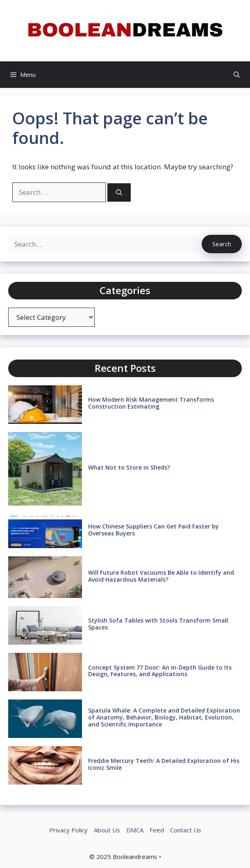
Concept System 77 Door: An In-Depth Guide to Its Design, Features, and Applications (160, 671)
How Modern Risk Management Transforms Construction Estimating (151, 403)
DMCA (135, 830)
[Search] (119, 192)
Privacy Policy (68, 830)
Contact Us (186, 830)
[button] (237, 75)
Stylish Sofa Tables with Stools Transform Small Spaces (158, 624)
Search (222, 244)
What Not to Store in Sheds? (129, 467)
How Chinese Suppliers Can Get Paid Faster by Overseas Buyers (153, 530)
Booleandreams (135, 857)
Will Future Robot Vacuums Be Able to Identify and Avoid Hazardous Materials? (161, 576)
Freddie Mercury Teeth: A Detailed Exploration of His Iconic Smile (164, 764)
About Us (107, 830)
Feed (157, 830)
